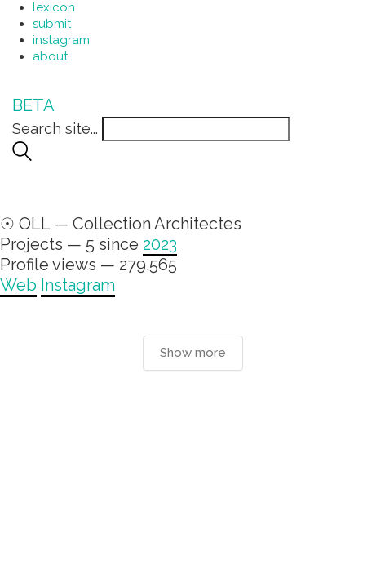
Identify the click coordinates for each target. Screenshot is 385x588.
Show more (193, 353)
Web (18, 285)
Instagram (78, 285)
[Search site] (22, 156)
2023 (160, 244)
